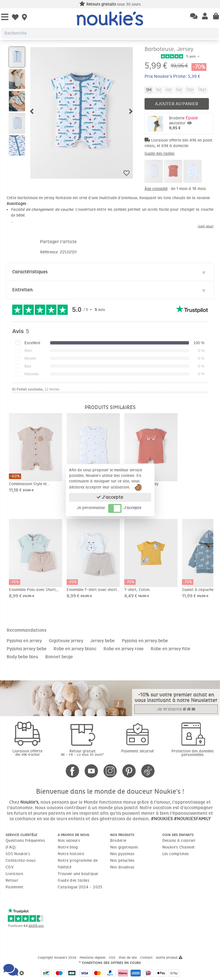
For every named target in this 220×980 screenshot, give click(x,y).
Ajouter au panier (177, 104)
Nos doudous (122, 867)
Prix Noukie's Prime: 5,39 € (172, 76)
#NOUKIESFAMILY (192, 819)
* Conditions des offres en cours (110, 963)
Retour (12, 880)
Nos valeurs (69, 841)
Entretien (22, 290)
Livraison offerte (27, 753)
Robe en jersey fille (170, 649)
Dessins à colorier (179, 841)
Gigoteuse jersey (66, 641)
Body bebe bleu (22, 657)
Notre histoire (71, 854)
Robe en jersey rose (124, 649)
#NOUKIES (162, 819)
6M (169, 90)
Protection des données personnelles (193, 753)
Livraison (14, 874)
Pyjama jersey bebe (27, 649)
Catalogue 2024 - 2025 (80, 887)
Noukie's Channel (179, 847)
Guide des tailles (160, 154)
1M (149, 90)
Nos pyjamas (122, 854)
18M (202, 90)
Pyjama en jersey (24, 641)
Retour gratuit (82, 753)
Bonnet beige (59, 657)
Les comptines (176, 854)
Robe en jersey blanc (75, 649)
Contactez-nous (21, 861)
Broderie (190, 123)
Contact (147, 958)
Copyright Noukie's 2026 (58, 958)
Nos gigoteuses (124, 847)
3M (158, 90)
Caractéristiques (30, 272)
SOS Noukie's (18, 854)
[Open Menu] (5, 17)
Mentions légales (93, 958)
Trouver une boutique (78, 874)
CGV (10, 867)
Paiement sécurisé (137, 751)
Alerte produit (169, 958)
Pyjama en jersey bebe (145, 641)
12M (190, 90)
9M (179, 90)
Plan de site (128, 958)
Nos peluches (122, 861)
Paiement (15, 887)
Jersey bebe (103, 641)
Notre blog (68, 847)
